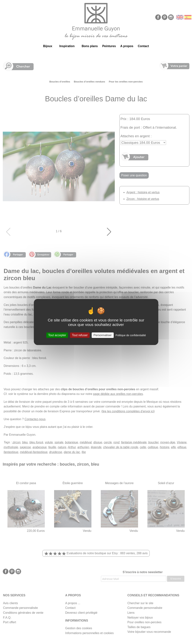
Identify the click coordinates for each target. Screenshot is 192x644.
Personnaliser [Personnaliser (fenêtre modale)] (103, 335)
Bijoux (48, 46)
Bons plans (90, 46)
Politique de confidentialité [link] (131, 335)
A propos (127, 46)
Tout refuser (80, 335)
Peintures (109, 46)
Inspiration (67, 46)
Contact (143, 46)
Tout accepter (57, 335)
